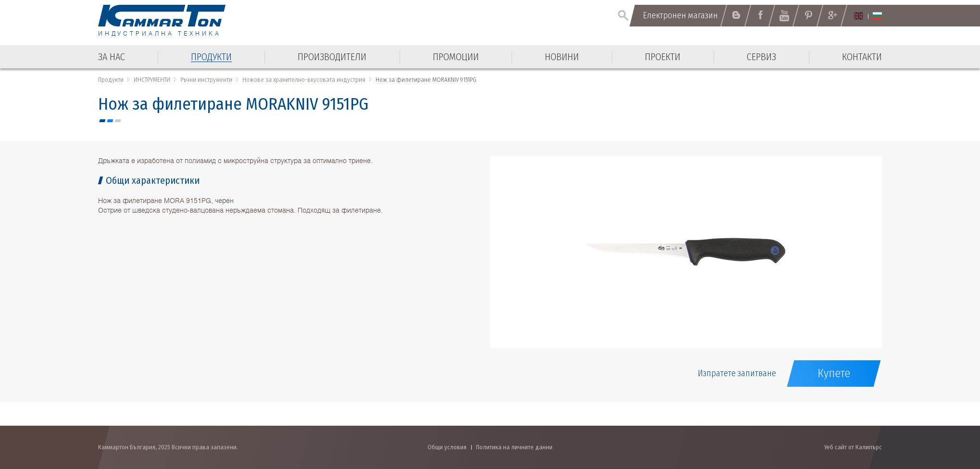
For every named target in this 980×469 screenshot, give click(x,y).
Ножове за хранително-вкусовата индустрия (304, 80)
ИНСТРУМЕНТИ (152, 80)
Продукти (111, 80)
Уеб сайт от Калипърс (853, 447)
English (859, 16)
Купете (834, 373)
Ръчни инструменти (206, 80)
